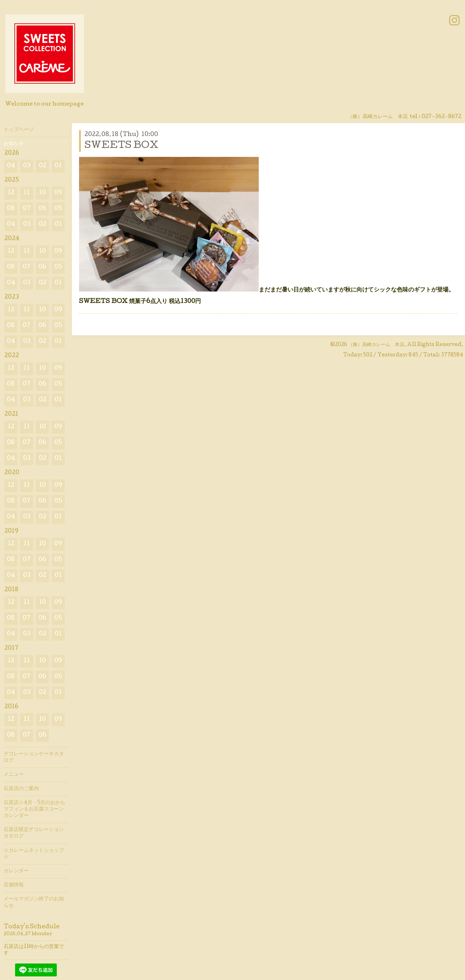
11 (27, 193)
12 (11, 193)
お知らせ (14, 144)
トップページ (19, 130)
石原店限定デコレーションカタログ (34, 833)
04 (11, 166)
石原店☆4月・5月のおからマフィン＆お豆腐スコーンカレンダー (34, 809)
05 (58, 209)
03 (27, 166)
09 (58, 193)
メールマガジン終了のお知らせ (34, 902)
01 (58, 166)
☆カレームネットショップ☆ (34, 854)
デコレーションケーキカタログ (34, 757)
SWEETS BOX (121, 146)
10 (42, 193)
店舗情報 (14, 885)
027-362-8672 (441, 117)
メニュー (14, 775)
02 (43, 166)
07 (27, 209)
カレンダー (16, 871)
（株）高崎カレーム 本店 (376, 345)
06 (42, 209)
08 (11, 209)
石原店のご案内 (21, 789)
